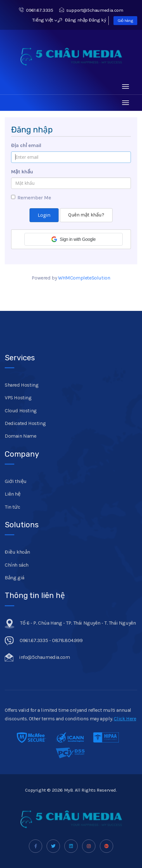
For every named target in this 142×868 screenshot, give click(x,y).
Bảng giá (15, 578)
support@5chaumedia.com (91, 10)
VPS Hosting (18, 398)
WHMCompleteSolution (84, 278)
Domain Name (21, 436)
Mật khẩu (22, 172)
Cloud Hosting (21, 411)
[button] (74, 239)
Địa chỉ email (26, 145)
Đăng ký (97, 20)
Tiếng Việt (45, 20)
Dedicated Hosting (25, 423)
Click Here (125, 719)
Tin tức (12, 507)
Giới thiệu (16, 481)
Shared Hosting (22, 385)
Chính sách (17, 565)
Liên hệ (13, 494)
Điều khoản (17, 552)
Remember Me (31, 198)
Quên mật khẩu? (86, 215)
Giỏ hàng (125, 20)
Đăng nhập (73, 20)
